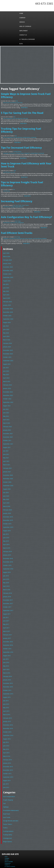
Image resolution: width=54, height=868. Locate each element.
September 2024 (8, 305)
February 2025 (7, 288)
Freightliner (6, 226)
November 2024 (7, 298)
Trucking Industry (17, 146)
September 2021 (8, 425)
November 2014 (7, 700)
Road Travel (6, 783)
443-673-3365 (44, 4)
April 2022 (6, 402)
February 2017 (7, 610)
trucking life (26, 148)
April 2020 (6, 482)
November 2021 (7, 419)
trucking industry (25, 132)
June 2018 (6, 556)
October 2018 (7, 543)
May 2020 (6, 479)
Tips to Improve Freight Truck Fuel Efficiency (27, 175)
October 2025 (7, 261)
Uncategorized (7, 806)
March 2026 (6, 244)
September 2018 (8, 546)
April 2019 (6, 523)
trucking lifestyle (32, 148)
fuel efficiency (13, 102)
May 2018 (6, 559)
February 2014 (7, 730)
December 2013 (7, 737)
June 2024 (6, 315)
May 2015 (6, 680)
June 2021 (6, 435)
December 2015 (7, 657)
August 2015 (6, 670)
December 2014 (7, 697)
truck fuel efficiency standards (37, 226)
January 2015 (7, 694)
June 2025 (6, 274)
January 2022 (7, 412)
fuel (13, 117)
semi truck (12, 166)
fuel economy (6, 102)
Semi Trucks (18, 195)
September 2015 (8, 667)
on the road (24, 117)
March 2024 (6, 325)
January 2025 (7, 291)
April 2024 (6, 321)
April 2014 (6, 724)
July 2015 (6, 673)
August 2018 (6, 549)
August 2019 (6, 509)
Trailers (5, 796)
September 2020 (8, 466)
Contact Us (23, 35)
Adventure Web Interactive (36, 867)
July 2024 (6, 311)
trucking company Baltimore (16, 196)
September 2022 (8, 385)
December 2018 (7, 536)
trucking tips (32, 132)
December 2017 (7, 576)
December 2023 (7, 335)
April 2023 (6, 362)
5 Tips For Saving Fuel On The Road (21, 112)
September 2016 (8, 626)
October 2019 (7, 502)
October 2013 (7, 744)
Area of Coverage (25, 26)
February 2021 (7, 449)
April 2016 (6, 643)
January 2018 (7, 573)
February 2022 (7, 409)
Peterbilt (28, 226)
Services (23, 22)
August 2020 (6, 469)
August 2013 (6, 751)
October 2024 (7, 301)
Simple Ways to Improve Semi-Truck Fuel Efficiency (24, 95)
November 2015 (7, 660)
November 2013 (7, 740)
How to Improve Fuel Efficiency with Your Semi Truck (25, 159)
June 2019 (6, 516)
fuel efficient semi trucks (21, 226)
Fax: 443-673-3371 (6, 855)
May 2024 (6, 318)
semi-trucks (19, 102)
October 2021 (7, 422)
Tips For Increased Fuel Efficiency (20, 142)
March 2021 (6, 445)
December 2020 (7, 455)
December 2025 (7, 254)
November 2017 (7, 580)
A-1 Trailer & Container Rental (44, 861)
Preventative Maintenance (10, 780)
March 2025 (6, 284)
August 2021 (6, 429)
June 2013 (6, 757)
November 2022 (7, 378)
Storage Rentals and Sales (10, 790)
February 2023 (7, 368)
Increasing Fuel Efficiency (16, 191)
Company (23, 18)
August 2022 (6, 388)
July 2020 (6, 472)
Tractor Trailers (25, 195)
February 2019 (7, 529)
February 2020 (7, 489)
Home (22, 13)
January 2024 (7, 331)
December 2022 (7, 375)
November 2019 (7, 499)
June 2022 (6, 395)
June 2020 (6, 476)
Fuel (17, 100)
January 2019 (7, 533)
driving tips (6, 148)
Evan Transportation (8, 117)
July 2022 (6, 392)
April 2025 (6, 281)
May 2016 (6, 640)
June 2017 (6, 596)
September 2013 (8, 747)
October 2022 (7, 382)
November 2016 (7, 620)
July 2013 (6, 754)
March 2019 (6, 526)
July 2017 (6, 593)
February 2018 (7, 569)
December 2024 (7, 294)
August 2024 (6, 308)
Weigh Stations (7, 810)
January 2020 (7, 492)
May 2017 (6, 600)
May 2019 (6, 519)
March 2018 (6, 566)
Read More (24, 107)
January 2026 (7, 251)
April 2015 (6, 683)
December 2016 (7, 616)
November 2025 (7, 258)
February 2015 (7, 690)
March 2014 (6, 727)
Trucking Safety (7, 803)
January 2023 (7, 372)
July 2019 (6, 512)
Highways (6, 776)
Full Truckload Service (11, 862)
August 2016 (6, 630)
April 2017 (6, 603)
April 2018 (6, 563)
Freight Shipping (8, 770)
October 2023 (7, 341)
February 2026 (7, 248)
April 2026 (6, 241)
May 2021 (6, 439)
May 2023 (6, 358)
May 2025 (6, 278)
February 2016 (7, 650)
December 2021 (7, 415)
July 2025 (6, 271)
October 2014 (7, 704)
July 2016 (6, 633)
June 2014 (6, 717)
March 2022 (6, 405)
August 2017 (6, 590)
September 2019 (8, 506)
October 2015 (7, 663)
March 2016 (6, 647)
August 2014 (6, 710)
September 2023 (8, 345)
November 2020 (7, 459)
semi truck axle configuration (16, 211)
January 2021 (7, 452)
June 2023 (6, 355)
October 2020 (7, 462)
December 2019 (7, 496)
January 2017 (7, 613)
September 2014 (8, 707)
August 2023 (6, 348)
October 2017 (7, 583)
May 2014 (6, 720)
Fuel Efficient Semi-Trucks (16, 221)
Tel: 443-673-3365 (6, 854)
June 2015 (6, 677)
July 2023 (6, 352)
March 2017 (6, 606)
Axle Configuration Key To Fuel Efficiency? (25, 206)
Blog (21, 44)
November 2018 (7, 539)
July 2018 (6, 553)
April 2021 (6, 442)
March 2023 (6, 365)
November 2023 (7, 338)
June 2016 (6, 637)
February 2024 (7, 328)
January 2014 (7, 734)
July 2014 (6, 714)
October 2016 (7, 623)
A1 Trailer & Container (27, 39)
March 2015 (6, 687)
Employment (24, 31)
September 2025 (8, 264)
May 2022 (6, 398)
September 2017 (8, 586)
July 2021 (6, 432)
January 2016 (7, 653)
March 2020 (6, 486)
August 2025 (6, 268)
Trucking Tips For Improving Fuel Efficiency (26, 127)
